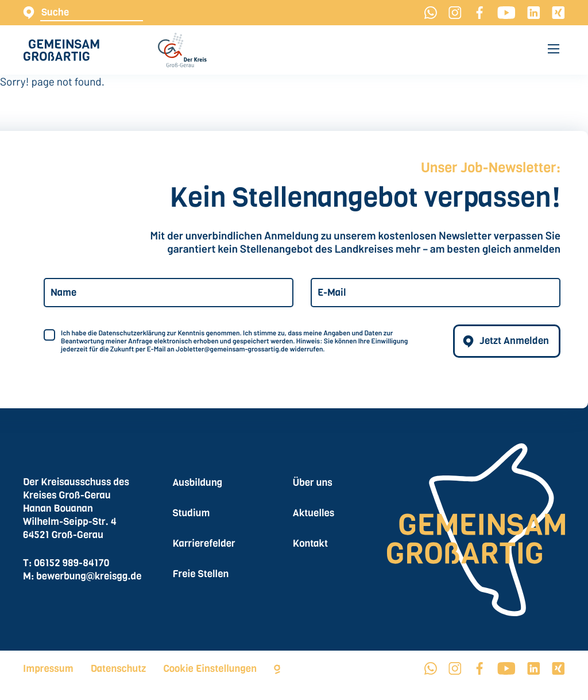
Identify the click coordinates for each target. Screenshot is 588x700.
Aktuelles (314, 513)
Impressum (48, 669)
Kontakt (310, 544)
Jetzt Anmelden (514, 341)
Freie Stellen (200, 574)
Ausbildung (197, 483)
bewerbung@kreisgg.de (89, 576)
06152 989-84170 (71, 563)
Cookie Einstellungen (210, 669)
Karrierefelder (204, 544)
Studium (191, 513)
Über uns (313, 483)
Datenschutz (119, 669)
